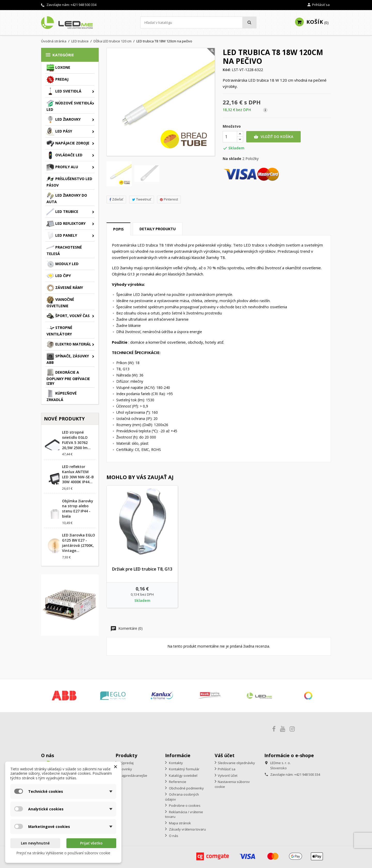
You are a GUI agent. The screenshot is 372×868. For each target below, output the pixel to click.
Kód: (227, 70)
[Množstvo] (230, 137)
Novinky (125, 769)
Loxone (58, 68)
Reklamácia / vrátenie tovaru (184, 814)
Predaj (57, 80)
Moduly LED (63, 264)
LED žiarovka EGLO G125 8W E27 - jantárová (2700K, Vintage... (79, 543)
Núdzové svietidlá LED (69, 106)
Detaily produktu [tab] (158, 229)
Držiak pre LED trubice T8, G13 (142, 569)
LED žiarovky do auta (67, 198)
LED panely (62, 236)
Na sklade (232, 159)
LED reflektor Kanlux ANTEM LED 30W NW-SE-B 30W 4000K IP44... (78, 474)
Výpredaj (126, 763)
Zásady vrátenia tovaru (187, 829)
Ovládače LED (64, 155)
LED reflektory (66, 224)
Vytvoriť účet (228, 775)
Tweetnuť (142, 199)
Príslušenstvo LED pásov (69, 181)
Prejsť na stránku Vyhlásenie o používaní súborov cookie (63, 853)
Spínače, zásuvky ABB (68, 359)
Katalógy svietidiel (183, 775)
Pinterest (169, 199)
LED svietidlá (64, 91)
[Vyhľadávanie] (198, 22)
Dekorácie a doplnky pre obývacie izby (68, 377)
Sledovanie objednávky (236, 763)
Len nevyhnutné (35, 843)
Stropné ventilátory (59, 330)
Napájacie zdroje (68, 143)
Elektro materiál (69, 344)
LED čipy (59, 276)
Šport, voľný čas (68, 316)
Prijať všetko (91, 843)
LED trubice (62, 212)
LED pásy (59, 132)
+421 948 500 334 (83, 5)
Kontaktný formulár (184, 769)
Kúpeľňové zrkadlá (62, 396)
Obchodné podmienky (186, 788)
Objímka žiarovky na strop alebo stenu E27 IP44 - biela (78, 509)
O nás (173, 836)
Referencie (177, 782)
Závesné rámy (65, 288)
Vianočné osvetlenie (60, 302)
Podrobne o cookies (184, 805)
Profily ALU (62, 167)
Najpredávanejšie (133, 775)
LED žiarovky (64, 120)
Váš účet (225, 755)
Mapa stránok (180, 823)
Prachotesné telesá (64, 250)
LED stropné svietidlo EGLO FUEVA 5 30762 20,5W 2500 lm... (76, 440)
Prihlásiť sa (227, 769)
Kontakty (176, 763)
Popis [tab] (118, 229)
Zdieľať (116, 199)
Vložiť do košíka (273, 137)
